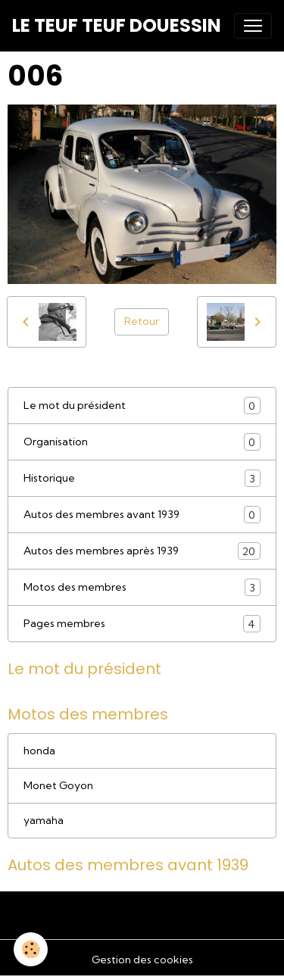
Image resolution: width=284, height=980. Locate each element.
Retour (142, 321)
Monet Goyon (58, 785)
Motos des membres (142, 587)
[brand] (117, 26)
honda (39, 751)
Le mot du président (142, 406)
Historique (142, 478)
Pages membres (142, 624)
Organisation (142, 442)
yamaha (44, 820)
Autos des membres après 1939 (142, 551)
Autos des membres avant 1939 (142, 515)
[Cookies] (31, 949)
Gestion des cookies (142, 960)
